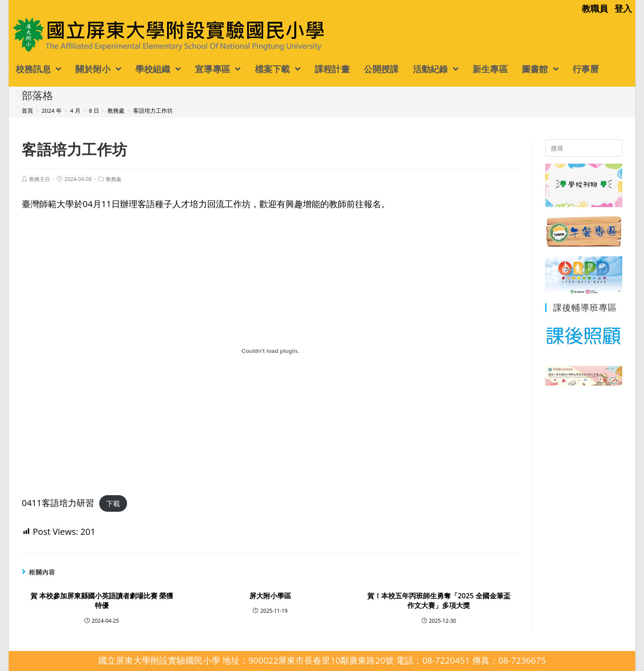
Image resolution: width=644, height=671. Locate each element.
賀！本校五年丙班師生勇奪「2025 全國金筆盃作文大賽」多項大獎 (439, 601)
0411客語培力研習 (58, 503)
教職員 (595, 8)
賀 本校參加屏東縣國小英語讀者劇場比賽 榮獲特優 (102, 601)
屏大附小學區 (270, 596)
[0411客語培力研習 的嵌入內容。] (270, 351)
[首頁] (27, 111)
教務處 (114, 179)
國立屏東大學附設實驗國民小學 (82, 34)
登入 (623, 8)
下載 (113, 503)
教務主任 (40, 179)
